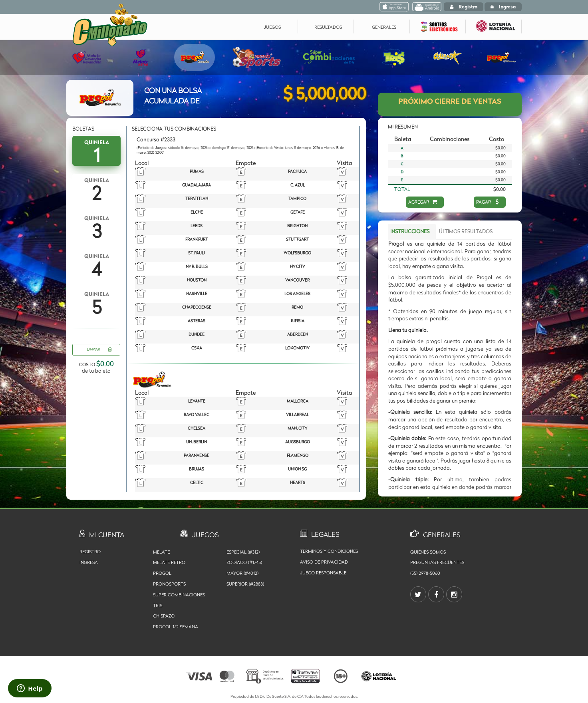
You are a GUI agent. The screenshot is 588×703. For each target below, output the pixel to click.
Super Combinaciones (179, 595)
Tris (158, 606)
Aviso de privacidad (324, 562)
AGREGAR (423, 202)
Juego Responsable (323, 573)
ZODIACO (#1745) (244, 562)
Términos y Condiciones (329, 551)
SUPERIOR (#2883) (245, 584)
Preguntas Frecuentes (437, 562)
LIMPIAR (99, 350)
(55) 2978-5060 (425, 573)
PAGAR (488, 202)
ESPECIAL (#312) (243, 552)
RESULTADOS (328, 27)
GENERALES (384, 27)
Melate (161, 552)
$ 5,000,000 (325, 94)
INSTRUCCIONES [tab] (410, 231)
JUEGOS (272, 27)
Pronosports (169, 584)
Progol (162, 573)
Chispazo (164, 616)
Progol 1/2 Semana (176, 627)
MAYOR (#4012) (242, 573)
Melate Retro (169, 562)
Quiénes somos (428, 552)
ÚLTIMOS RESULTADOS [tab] (466, 231)
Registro (464, 7)
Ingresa (503, 7)
